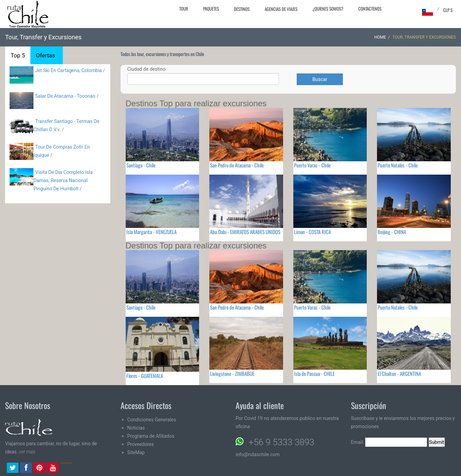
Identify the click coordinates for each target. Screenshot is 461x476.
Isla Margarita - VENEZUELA (151, 232)
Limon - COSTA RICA (312, 232)
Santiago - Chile (141, 165)
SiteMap (136, 452)
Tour (184, 9)
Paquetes (211, 9)
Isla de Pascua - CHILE (314, 373)
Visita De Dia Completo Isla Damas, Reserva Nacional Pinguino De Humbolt (63, 180)
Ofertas (45, 55)
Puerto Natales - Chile (398, 165)
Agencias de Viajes (281, 9)
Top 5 (18, 55)
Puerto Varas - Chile (312, 165)
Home (380, 37)
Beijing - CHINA (392, 232)
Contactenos (370, 9)
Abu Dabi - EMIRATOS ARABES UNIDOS (245, 232)
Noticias (136, 428)
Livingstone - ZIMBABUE (232, 373)
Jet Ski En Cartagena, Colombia (68, 70)
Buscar (320, 79)
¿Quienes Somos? (328, 9)
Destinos (242, 9)
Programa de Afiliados (151, 436)
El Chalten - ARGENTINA (399, 373)
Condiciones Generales (152, 420)
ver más (27, 452)
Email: (389, 442)
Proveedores (141, 444)
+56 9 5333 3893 (281, 442)
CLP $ (448, 10)
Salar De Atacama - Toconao (65, 96)
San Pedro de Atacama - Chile (237, 165)
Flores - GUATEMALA (145, 376)
